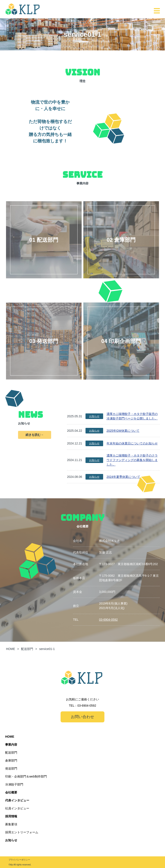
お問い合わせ (82, 717)
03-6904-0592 (108, 620)
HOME (10, 737)
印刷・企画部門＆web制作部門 (26, 776)
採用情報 (11, 816)
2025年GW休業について (123, 431)
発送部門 (11, 768)
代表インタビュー (17, 800)
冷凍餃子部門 (14, 784)
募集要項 (11, 824)
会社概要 (11, 792)
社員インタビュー (17, 808)
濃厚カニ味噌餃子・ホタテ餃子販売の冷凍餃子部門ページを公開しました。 (132, 416)
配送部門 (11, 753)
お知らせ (94, 416)
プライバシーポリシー (19, 860)
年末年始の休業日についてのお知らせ (132, 443)
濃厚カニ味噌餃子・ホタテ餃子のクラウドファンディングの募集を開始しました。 (132, 460)
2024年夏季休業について (123, 477)
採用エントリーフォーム (22, 832)
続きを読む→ (35, 435)
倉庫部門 (11, 760)
